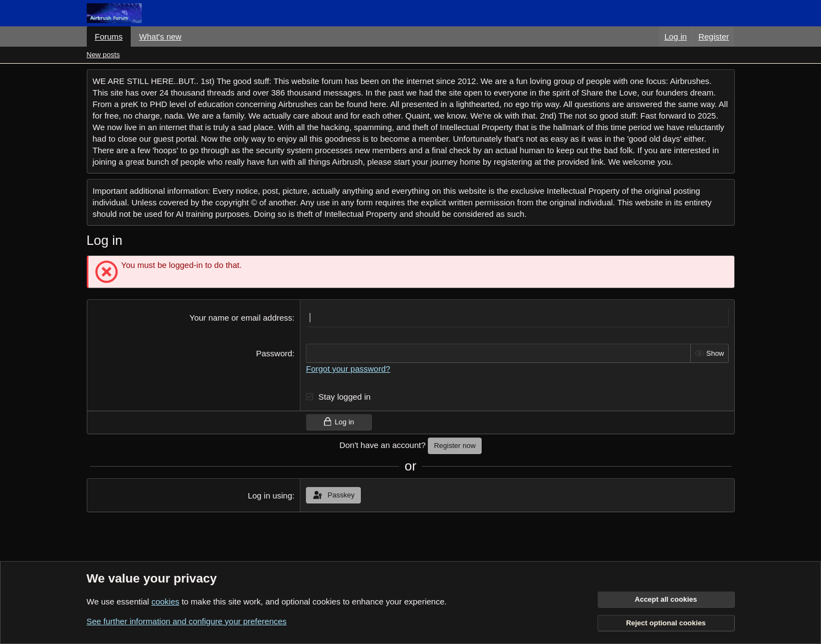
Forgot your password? (348, 369)
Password (274, 353)
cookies (166, 601)
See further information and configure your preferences (187, 621)
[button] (190, 37)
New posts (104, 55)
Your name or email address (241, 318)
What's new (160, 37)
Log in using (270, 495)
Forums (109, 37)
